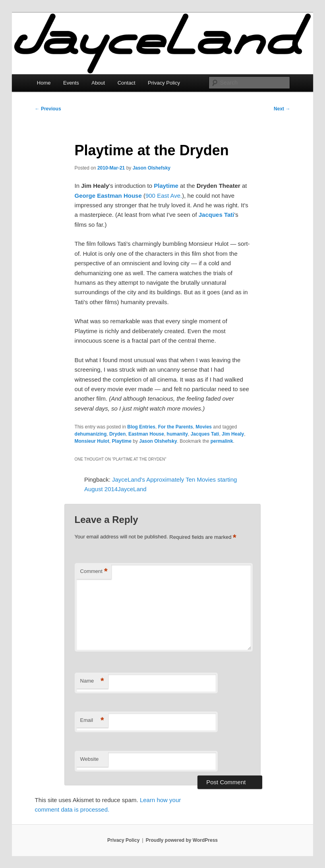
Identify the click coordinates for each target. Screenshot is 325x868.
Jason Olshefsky (152, 168)
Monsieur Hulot (92, 441)
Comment (94, 572)
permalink (222, 441)
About (98, 83)
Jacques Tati (217, 215)
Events (71, 83)
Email (92, 720)
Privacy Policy (164, 83)
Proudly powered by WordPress (182, 840)
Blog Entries (141, 427)
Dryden (117, 434)
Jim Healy (233, 434)
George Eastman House (108, 196)
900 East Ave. (164, 196)
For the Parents (176, 427)
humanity (177, 434)
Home (44, 83)
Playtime (166, 186)
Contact (127, 83)
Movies (204, 427)
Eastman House (146, 434)
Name (92, 681)
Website (90, 759)
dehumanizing (91, 434)
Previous (48, 109)
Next (282, 109)
